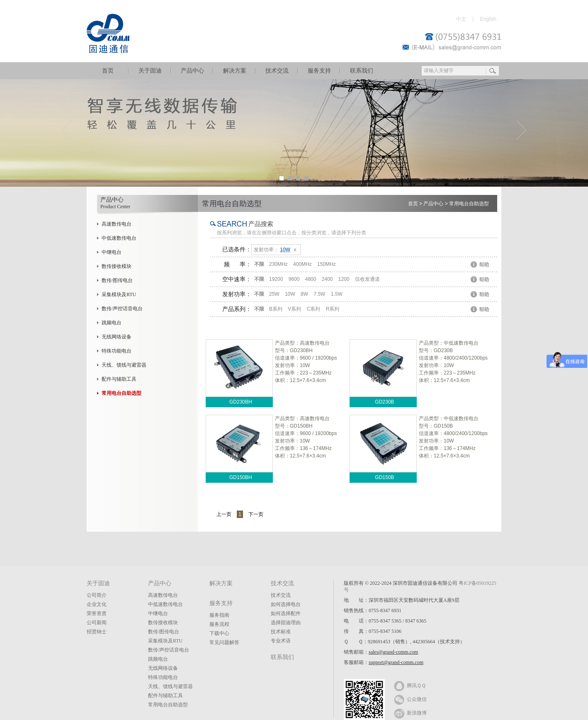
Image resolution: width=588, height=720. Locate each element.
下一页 (256, 514)
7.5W (319, 294)
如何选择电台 (286, 604)
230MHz (278, 264)
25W (274, 294)
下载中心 (219, 633)
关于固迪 (150, 71)
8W (304, 294)
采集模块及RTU (119, 294)
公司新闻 (97, 623)
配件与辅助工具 (119, 379)
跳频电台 (112, 323)
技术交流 (277, 71)
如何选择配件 (286, 613)
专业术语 (281, 641)
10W (290, 294)
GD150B (384, 477)
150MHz (327, 264)
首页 (108, 71)
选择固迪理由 (286, 623)
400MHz (303, 264)
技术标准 (281, 632)
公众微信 (410, 699)
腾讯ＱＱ (410, 685)
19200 (276, 279)
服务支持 (319, 71)
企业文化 (97, 604)
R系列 (333, 309)
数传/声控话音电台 (122, 309)
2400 (327, 279)
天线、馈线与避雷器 (124, 365)
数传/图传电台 (117, 280)
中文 (461, 19)
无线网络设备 (117, 337)
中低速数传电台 (119, 238)
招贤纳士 (97, 632)
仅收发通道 (367, 279)
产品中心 (192, 71)
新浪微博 (410, 713)
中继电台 (112, 252)
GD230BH (241, 402)
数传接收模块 (117, 266)
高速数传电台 (117, 224)
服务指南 (219, 615)
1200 (344, 279)
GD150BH (241, 477)
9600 (294, 279)
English (488, 19)
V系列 (294, 309)
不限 (259, 264)
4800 (311, 279)
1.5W (337, 294)
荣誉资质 (97, 613)
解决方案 (235, 71)
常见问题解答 (224, 642)
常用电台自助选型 (469, 204)
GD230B (384, 402)
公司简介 (97, 595)
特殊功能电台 (117, 351)
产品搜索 (261, 224)
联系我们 (362, 71)
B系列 (276, 309)
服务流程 (219, 624)
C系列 (314, 309)
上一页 (224, 514)
